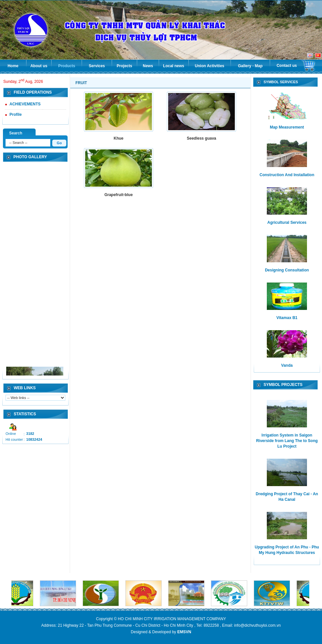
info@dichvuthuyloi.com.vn (258, 625)
